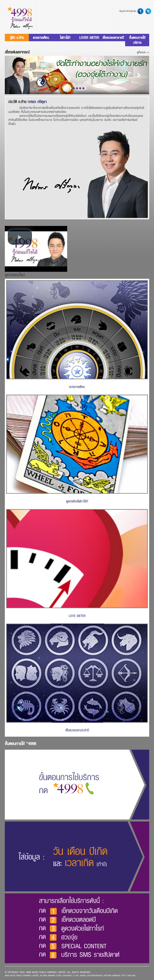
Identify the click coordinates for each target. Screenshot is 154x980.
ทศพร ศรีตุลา (37, 102)
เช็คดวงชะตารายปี (113, 38)
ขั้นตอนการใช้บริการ (137, 40)
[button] (16, 75)
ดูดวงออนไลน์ (15, 275)
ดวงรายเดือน (41, 38)
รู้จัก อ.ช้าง (17, 38)
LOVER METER (89, 38)
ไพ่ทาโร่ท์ (65, 38)
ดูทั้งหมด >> (143, 52)
